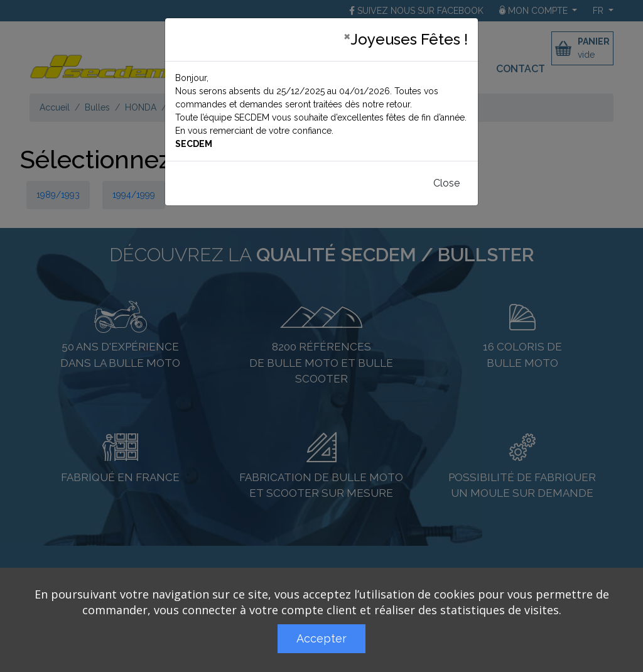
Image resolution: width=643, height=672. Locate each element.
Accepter (321, 638)
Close (446, 183)
